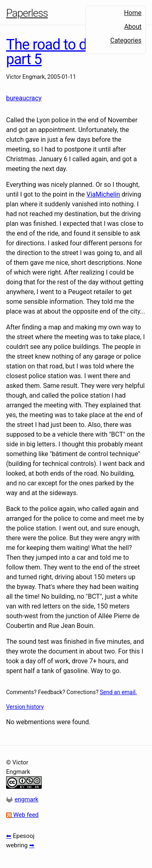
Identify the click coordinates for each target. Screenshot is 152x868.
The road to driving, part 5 (64, 52)
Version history (25, 707)
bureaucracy (24, 98)
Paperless (27, 13)
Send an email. (118, 692)
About (133, 27)
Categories (126, 40)
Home (133, 13)
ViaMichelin (103, 194)
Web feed (22, 815)
